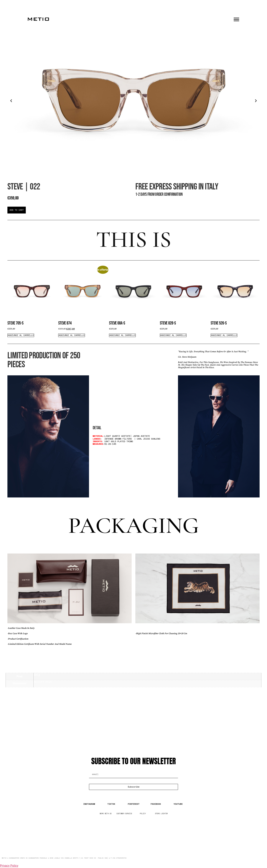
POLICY (143, 814)
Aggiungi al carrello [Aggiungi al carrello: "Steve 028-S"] (173, 335)
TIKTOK (111, 804)
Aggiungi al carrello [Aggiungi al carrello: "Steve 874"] (72, 335)
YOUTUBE (178, 804)
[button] (11, 101)
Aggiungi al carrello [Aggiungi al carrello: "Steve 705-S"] (21, 335)
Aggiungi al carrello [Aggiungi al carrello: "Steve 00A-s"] (122, 335)
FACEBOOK (156, 804)
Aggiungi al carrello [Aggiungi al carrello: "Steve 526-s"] (224, 335)
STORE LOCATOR (161, 814)
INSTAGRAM (89, 804)
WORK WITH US (106, 814)
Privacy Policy (9, 866)
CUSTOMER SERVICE (124, 814)
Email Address (99, 769)
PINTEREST (134, 804)
